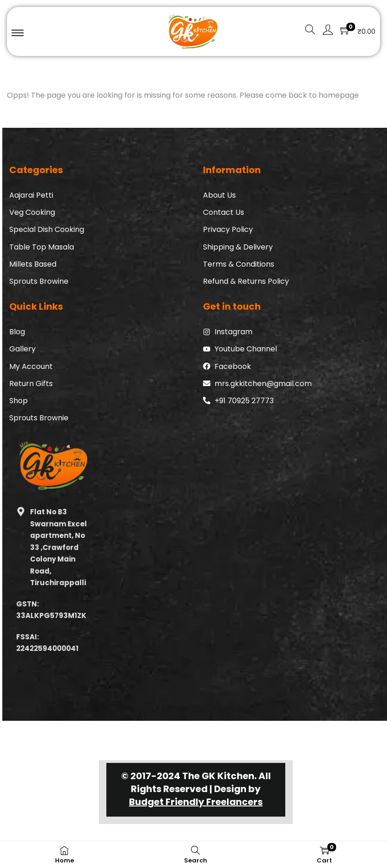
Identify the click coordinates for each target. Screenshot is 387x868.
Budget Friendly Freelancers (196, 802)
